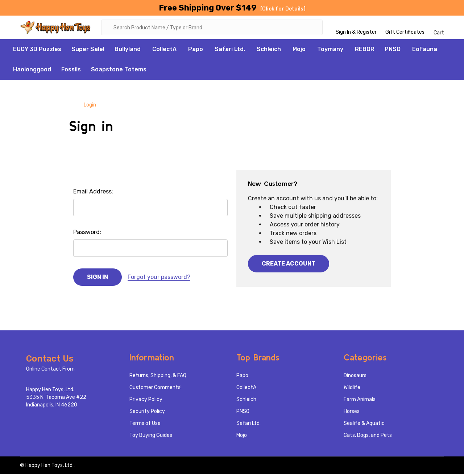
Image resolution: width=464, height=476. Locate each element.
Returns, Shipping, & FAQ (158, 377)
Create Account (289, 265)
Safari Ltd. (230, 51)
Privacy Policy (146, 401)
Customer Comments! (156, 389)
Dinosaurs (355, 377)
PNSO (393, 51)
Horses (352, 413)
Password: (87, 234)
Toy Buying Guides (151, 437)
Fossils (71, 71)
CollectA (164, 51)
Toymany (330, 51)
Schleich (269, 51)
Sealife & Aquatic (364, 425)
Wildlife (352, 389)
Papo (196, 51)
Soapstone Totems (119, 71)
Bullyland (128, 51)
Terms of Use (145, 425)
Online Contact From (50, 371)
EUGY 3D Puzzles (37, 51)
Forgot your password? (159, 279)
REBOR (365, 51)
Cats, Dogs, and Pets (368, 437)
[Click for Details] (283, 9)
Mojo (299, 51)
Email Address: (93, 193)
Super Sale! (88, 51)
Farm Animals (360, 401)
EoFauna (425, 51)
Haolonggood (32, 71)
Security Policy (147, 413)
